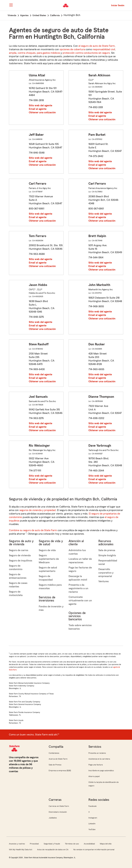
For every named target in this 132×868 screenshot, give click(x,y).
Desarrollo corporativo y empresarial (106, 573)
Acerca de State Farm (58, 759)
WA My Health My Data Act (21, 850)
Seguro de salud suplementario (48, 569)
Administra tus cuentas (77, 552)
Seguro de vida (47, 550)
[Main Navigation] (11, 5)
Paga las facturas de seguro (80, 569)
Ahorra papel (94, 776)
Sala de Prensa (55, 765)
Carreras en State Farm (59, 806)
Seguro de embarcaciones (18, 576)
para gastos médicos (48, 53)
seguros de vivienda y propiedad (38, 510)
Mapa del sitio (106, 844)
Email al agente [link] (38, 109)
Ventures (104, 581)
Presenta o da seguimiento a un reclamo (78, 588)
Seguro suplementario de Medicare (49, 559)
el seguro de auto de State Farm (97, 46)
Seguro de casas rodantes (18, 585)
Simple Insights (107, 555)
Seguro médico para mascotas (50, 587)
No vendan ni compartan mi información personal (94, 850)
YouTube (92, 829)
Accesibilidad (89, 844)
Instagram (93, 818)
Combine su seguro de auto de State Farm (33, 530)
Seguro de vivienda (20, 555)
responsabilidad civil (104, 49)
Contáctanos (54, 753)
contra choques (27, 53)
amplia (13, 53)
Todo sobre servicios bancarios (80, 627)
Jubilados (53, 818)
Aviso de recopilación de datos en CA (53, 850)
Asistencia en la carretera (99, 759)
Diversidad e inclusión (58, 812)
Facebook (92, 806)
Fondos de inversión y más (51, 608)
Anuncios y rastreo (17, 844)
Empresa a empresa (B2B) (60, 771)
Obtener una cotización (42, 112)
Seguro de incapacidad (46, 578)
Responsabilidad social (108, 562)
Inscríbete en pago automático (101, 771)
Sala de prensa (107, 550)
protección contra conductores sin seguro (86, 53)
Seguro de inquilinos (21, 561)
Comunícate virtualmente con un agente (80, 601)
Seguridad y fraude (52, 844)
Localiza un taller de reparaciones (80, 561)
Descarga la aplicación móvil (78, 578)
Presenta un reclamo (97, 753)
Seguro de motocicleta (16, 593)
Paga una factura (96, 765)
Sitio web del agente (40, 105)
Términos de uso (72, 844)
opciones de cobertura (72, 49)
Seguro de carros (19, 550)
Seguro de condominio (16, 567)
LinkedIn (92, 824)
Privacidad (34, 844)
